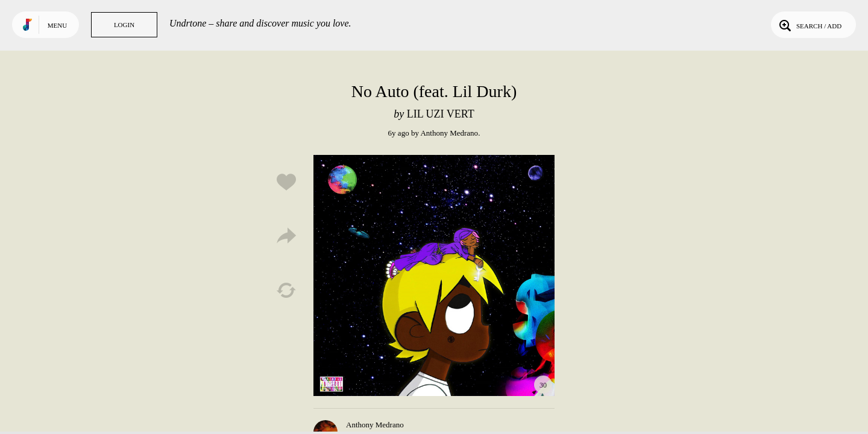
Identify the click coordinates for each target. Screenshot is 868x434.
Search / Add (809, 25)
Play (434, 275)
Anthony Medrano (449, 133)
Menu (57, 25)
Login (124, 25)
